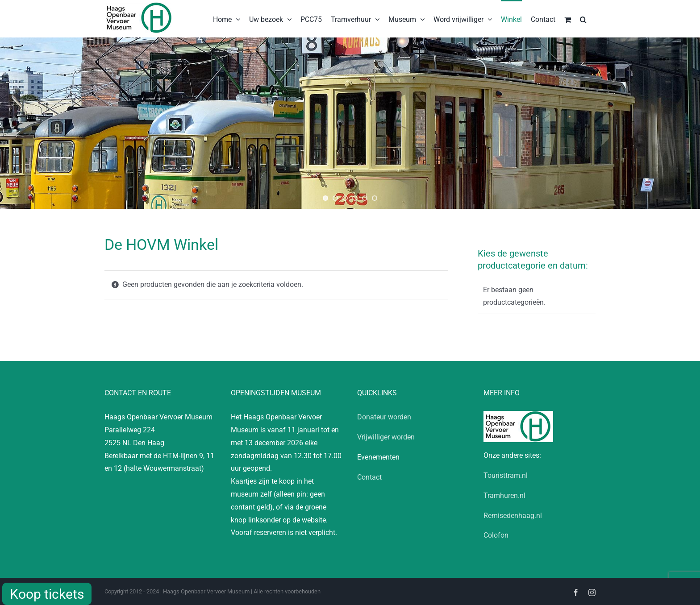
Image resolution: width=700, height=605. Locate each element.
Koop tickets (47, 594)
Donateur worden (384, 417)
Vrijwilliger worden (386, 437)
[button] (583, 19)
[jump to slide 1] (325, 198)
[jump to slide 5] (365, 198)
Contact (369, 477)
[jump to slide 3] (345, 198)
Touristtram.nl (506, 475)
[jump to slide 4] (355, 198)
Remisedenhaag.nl (513, 516)
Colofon (496, 535)
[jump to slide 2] (335, 198)
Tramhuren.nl (504, 495)
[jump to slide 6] (375, 198)
